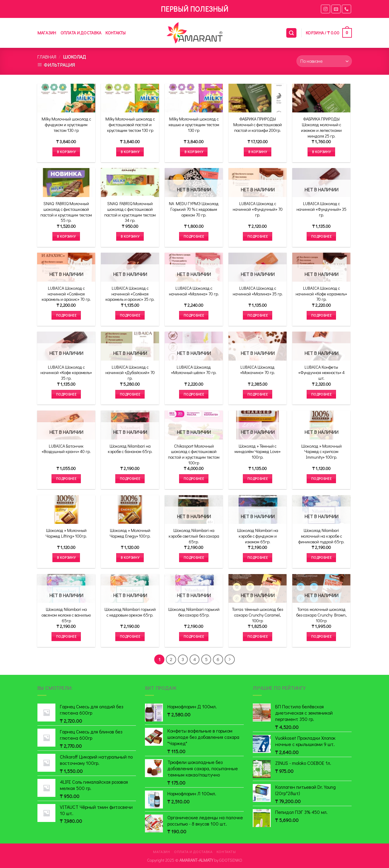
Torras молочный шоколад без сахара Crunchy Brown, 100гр (321, 615)
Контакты (115, 33)
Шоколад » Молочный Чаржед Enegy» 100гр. (130, 533)
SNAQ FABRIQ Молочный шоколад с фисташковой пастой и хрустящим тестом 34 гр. (130, 212)
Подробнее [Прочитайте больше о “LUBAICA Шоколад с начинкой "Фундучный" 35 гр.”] (321, 236)
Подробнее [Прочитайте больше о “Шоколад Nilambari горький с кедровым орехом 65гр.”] (130, 636)
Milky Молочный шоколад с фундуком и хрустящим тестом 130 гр (66, 125)
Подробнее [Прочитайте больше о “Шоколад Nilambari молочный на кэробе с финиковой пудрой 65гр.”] (321, 557)
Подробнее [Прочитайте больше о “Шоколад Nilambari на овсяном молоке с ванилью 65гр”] (66, 636)
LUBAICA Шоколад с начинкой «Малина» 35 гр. (258, 291)
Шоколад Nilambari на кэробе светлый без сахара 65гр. (194, 536)
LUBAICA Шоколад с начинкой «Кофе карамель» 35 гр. (66, 373)
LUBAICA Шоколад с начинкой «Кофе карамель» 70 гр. (321, 294)
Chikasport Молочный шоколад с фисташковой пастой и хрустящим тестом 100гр (194, 454)
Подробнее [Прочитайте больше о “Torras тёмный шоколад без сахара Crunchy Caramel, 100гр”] (258, 636)
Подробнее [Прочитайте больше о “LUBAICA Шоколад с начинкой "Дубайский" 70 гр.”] (130, 394)
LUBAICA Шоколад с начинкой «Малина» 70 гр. (194, 291)
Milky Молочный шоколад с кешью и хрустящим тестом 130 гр (194, 125)
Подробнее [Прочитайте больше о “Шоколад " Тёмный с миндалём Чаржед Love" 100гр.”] (258, 479)
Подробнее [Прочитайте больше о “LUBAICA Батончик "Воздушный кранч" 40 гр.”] (66, 479)
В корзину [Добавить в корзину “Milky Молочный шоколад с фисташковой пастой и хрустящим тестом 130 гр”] (130, 152)
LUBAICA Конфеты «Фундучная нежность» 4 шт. (321, 373)
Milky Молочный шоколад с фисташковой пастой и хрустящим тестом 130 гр (130, 125)
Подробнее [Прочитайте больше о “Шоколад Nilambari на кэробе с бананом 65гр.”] (130, 479)
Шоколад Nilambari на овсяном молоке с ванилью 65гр (66, 615)
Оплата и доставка (81, 33)
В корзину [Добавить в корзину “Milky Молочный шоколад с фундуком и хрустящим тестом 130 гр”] (66, 152)
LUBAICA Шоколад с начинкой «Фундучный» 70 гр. (258, 209)
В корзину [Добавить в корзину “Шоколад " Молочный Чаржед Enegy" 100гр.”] (130, 557)
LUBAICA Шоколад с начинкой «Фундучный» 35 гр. (321, 209)
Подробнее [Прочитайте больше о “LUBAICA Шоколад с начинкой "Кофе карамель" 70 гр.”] (321, 315)
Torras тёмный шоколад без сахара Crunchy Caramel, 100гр (258, 615)
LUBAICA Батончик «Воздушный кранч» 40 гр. (66, 449)
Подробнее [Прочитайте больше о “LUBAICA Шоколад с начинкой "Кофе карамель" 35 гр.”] (66, 394)
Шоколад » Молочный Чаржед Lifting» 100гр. (66, 533)
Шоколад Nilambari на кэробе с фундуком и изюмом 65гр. (258, 536)
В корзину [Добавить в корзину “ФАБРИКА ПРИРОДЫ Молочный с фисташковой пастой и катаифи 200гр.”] (258, 152)
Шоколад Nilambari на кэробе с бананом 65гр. (130, 449)
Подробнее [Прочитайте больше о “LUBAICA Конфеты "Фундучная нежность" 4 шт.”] (321, 394)
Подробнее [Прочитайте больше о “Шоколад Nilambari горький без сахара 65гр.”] (194, 636)
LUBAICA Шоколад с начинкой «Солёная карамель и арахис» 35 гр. (130, 294)
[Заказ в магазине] (324, 61)
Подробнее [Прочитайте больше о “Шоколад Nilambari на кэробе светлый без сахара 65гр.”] (194, 557)
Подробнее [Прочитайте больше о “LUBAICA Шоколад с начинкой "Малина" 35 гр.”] (258, 315)
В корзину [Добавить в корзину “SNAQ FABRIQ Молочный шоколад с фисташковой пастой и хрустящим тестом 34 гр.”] (130, 236)
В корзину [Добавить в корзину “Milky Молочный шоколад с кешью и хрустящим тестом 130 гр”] (194, 152)
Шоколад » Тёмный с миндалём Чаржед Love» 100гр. (258, 452)
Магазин (47, 33)
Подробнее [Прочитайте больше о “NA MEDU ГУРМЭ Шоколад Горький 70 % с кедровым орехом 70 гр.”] (194, 236)
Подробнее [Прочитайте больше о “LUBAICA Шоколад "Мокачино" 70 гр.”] (258, 394)
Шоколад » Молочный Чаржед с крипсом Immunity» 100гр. (321, 452)
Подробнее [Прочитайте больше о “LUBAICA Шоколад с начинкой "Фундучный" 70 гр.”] (258, 236)
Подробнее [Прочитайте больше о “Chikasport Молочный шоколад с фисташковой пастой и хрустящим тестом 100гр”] (194, 479)
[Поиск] (291, 33)
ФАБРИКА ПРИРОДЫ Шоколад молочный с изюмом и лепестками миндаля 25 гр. (321, 127)
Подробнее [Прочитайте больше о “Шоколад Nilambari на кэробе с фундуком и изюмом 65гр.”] (258, 557)
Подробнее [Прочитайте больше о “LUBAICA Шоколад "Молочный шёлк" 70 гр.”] (194, 394)
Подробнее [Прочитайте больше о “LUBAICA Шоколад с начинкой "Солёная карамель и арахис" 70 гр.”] (66, 315)
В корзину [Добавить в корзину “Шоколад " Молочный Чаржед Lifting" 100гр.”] (66, 557)
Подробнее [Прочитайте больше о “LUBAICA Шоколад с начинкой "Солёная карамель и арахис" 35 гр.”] (130, 315)
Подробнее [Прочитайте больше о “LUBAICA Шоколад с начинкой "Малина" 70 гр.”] (194, 315)
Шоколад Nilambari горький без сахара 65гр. (194, 612)
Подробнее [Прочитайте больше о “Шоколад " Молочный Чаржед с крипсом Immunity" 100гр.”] (321, 479)
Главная (47, 57)
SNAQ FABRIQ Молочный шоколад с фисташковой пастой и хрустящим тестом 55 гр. (66, 212)
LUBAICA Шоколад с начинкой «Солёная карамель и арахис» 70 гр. (66, 294)
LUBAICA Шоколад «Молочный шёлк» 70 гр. (194, 370)
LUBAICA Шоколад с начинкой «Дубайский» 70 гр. (130, 373)
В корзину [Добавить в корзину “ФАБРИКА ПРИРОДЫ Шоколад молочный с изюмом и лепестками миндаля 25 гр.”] (321, 152)
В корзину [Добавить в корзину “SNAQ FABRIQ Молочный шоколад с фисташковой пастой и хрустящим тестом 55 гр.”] (66, 236)
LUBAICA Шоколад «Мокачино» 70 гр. (258, 370)
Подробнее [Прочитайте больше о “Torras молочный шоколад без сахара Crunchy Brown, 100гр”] (321, 636)
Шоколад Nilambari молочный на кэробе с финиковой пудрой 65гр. (321, 536)
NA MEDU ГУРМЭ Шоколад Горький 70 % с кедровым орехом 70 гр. (194, 209)
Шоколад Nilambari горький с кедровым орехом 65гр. (130, 612)
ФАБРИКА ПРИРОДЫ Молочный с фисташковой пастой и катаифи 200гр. (258, 125)
